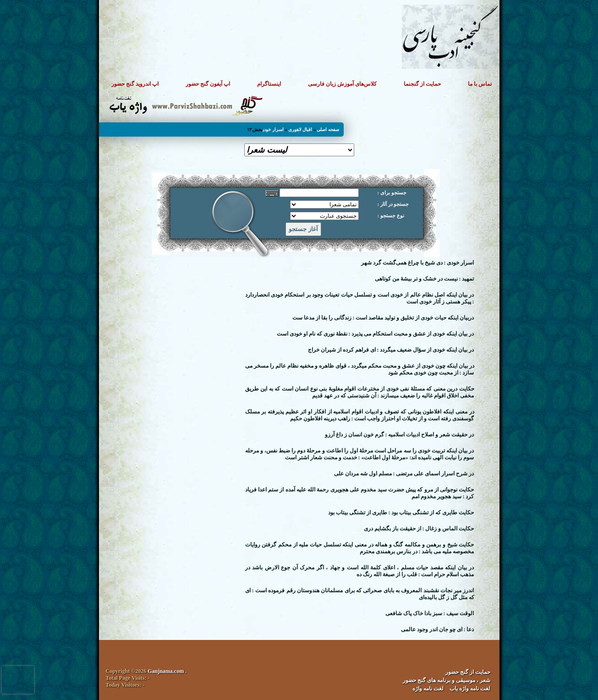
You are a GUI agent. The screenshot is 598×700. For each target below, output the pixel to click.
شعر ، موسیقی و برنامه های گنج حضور (447, 680)
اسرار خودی (273, 130)
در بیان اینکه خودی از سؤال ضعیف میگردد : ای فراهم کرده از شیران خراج (391, 350)
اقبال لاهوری (300, 130)
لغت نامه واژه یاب (470, 689)
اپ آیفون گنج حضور (208, 84)
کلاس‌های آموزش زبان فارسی (342, 84)
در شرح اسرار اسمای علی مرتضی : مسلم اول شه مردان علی (404, 474)
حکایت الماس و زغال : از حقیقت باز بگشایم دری (419, 529)
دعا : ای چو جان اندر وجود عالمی (438, 629)
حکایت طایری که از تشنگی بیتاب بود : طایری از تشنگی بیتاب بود (401, 513)
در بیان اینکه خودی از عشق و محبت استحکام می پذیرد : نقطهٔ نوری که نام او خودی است (376, 334)
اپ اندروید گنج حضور (135, 84)
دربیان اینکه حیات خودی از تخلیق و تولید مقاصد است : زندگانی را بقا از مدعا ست (383, 318)
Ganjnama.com (166, 671)
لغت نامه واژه (428, 689)
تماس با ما (480, 84)
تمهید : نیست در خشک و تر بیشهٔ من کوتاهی (425, 279)
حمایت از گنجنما (422, 84)
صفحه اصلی (328, 130)
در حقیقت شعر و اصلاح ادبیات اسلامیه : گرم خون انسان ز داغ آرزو (400, 435)
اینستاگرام (269, 84)
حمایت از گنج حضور (468, 672)
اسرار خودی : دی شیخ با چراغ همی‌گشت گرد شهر (418, 263)
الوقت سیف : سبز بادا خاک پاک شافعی (430, 613)
